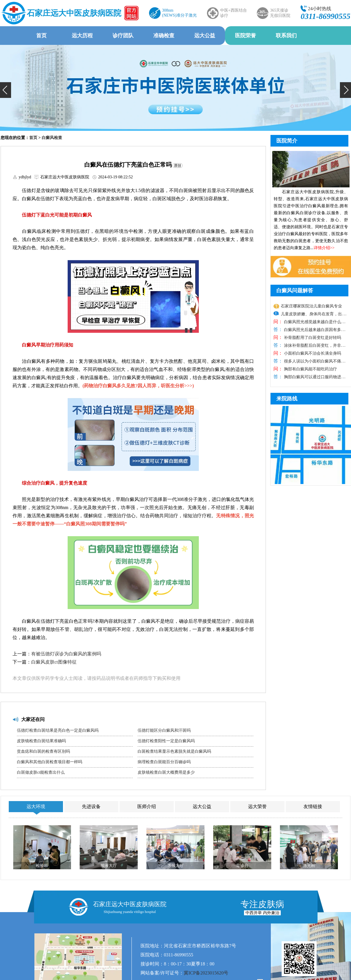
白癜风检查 (52, 138)
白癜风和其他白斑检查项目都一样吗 (50, 762)
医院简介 (287, 141)
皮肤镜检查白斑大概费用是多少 (166, 772)
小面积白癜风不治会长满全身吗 (312, 353)
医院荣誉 (245, 36)
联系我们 (286, 36)
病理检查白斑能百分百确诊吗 (164, 762)
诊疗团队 (123, 36)
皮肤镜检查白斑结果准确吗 (41, 741)
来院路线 (287, 399)
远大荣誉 (257, 806)
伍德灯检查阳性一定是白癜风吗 (166, 741)
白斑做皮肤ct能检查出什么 (41, 772)
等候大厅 (175, 866)
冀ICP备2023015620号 (206, 973)
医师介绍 (147, 806)
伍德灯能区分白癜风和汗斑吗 (164, 730)
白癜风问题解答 (295, 291)
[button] (6, 90)
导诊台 (242, 866)
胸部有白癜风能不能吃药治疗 (310, 369)
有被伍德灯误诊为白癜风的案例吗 (66, 654)
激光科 (309, 866)
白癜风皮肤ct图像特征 (54, 662)
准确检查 (164, 36)
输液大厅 (109, 866)
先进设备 (91, 806)
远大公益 (205, 36)
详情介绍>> (324, 248)
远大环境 (36, 806)
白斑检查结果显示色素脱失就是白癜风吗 (174, 751)
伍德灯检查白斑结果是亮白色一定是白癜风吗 (58, 730)
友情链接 (313, 806)
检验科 (42, 866)
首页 (41, 36)
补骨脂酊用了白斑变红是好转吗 (312, 338)
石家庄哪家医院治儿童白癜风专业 (311, 306)
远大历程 (82, 36)
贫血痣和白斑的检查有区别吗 (43, 751)
